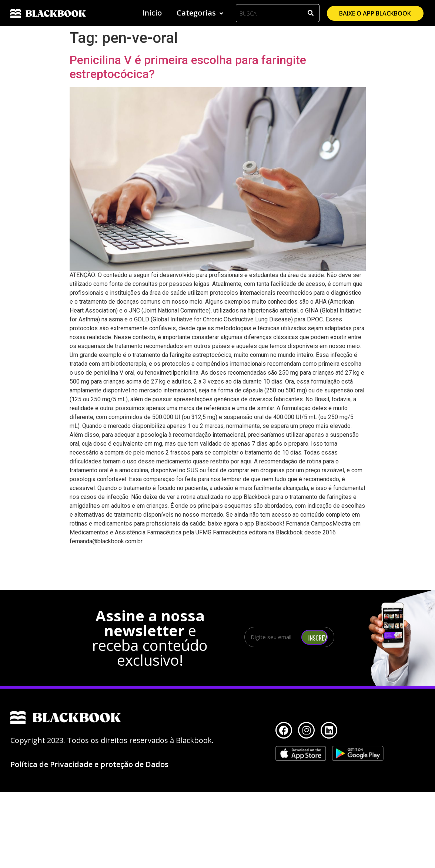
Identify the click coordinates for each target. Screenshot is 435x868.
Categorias (201, 13)
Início (152, 13)
